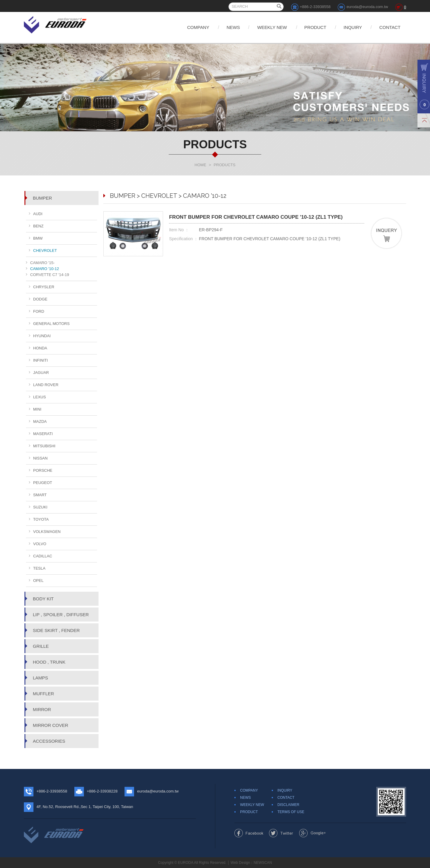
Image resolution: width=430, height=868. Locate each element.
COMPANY (191, 27)
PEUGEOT (43, 483)
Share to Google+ (312, 833)
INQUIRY (351, 27)
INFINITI (40, 360)
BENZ (38, 226)
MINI (37, 409)
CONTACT (390, 27)
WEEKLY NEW (267, 27)
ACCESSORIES (49, 741)
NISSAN (40, 458)
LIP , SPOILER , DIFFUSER (61, 615)
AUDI (38, 214)
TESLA (39, 568)
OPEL (38, 581)
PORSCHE (43, 470)
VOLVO (40, 544)
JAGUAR (41, 373)
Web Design (240, 863)
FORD (39, 311)
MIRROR (42, 709)
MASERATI (43, 434)
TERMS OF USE (291, 812)
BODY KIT (43, 599)
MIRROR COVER (50, 725)
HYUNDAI (42, 336)
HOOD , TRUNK (49, 662)
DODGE (40, 299)
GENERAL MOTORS (51, 324)
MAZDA (40, 421)
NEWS (227, 27)
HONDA (40, 348)
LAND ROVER (46, 385)
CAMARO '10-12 (44, 269)
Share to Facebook (249, 833)
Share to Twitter (281, 833)
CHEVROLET (45, 250)
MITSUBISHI (44, 446)
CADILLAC (43, 556)
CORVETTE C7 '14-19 (50, 275)
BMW (38, 238)
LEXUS (40, 397)
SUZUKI (40, 507)
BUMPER (42, 198)
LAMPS (40, 678)
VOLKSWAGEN (47, 532)
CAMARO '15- (42, 263)
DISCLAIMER (288, 805)
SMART (40, 495)
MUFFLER (43, 694)
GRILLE (41, 646)
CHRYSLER (44, 287)
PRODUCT (312, 27)
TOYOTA (41, 519)
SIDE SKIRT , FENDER (56, 630)
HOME (201, 165)
